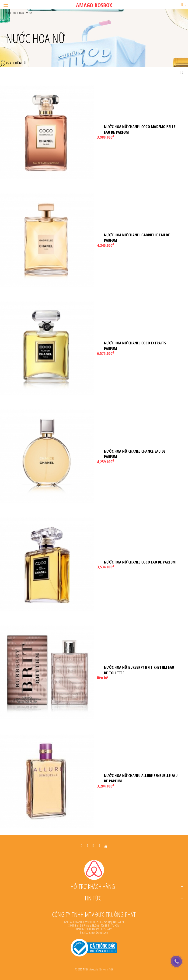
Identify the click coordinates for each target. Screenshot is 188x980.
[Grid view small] (183, 72)
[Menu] (6, 4)
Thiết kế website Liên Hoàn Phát (98, 969)
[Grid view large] (180, 72)
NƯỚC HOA (11, 13)
